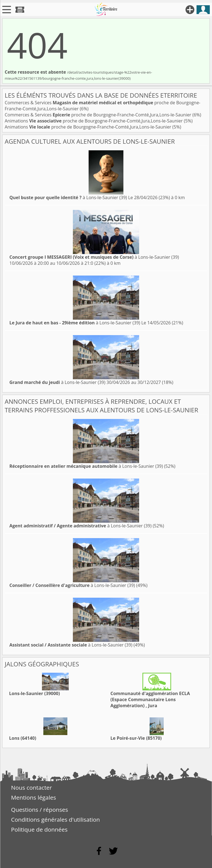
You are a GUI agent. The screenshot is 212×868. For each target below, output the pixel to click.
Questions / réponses (39, 810)
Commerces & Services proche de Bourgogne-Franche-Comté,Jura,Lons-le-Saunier (99, 115)
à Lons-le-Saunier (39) (68, 197)
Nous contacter (31, 787)
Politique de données (39, 829)
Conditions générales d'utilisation (55, 819)
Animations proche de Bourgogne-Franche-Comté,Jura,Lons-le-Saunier (94, 121)
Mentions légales (34, 797)
